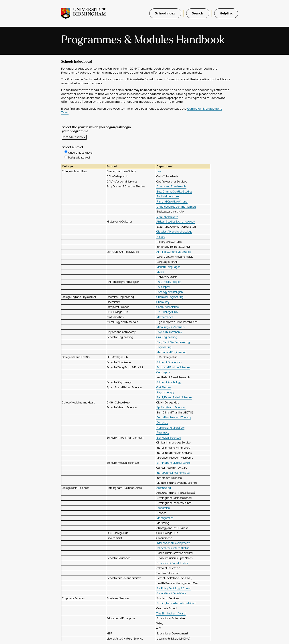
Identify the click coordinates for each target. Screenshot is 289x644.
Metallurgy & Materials (170, 327)
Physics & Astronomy (169, 332)
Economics (163, 508)
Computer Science (168, 307)
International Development (173, 543)
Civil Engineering (167, 337)
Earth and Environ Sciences (173, 367)
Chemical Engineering (170, 297)
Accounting (164, 488)
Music (160, 272)
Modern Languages (168, 267)
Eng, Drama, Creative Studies (174, 192)
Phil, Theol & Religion (169, 282)
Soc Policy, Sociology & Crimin (174, 588)
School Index (165, 13)
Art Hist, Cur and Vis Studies (174, 252)
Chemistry (163, 302)
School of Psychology (169, 382)
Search (198, 13)
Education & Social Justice (172, 563)
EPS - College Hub (167, 312)
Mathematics (165, 317)
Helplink (226, 13)
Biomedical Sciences (169, 438)
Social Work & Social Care (171, 593)
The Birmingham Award (171, 613)
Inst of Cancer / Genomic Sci (173, 473)
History (161, 237)
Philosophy (163, 287)
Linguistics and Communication (176, 207)
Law (159, 171)
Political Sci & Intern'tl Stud (173, 548)
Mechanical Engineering (171, 352)
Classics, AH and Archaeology (174, 232)
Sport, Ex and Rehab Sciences (174, 397)
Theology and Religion (170, 292)
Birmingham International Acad (176, 603)
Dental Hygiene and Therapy (174, 417)
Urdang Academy (167, 217)
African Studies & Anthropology (176, 222)
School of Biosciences (169, 362)
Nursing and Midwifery (170, 428)
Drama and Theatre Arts (171, 186)
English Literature (168, 196)
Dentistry (162, 422)
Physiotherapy (165, 392)
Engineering (164, 347)
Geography (163, 372)
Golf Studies (164, 387)
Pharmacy (163, 432)
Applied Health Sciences (171, 407)
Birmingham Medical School (173, 463)
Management (165, 518)
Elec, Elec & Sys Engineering (173, 342)
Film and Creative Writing (172, 202)
